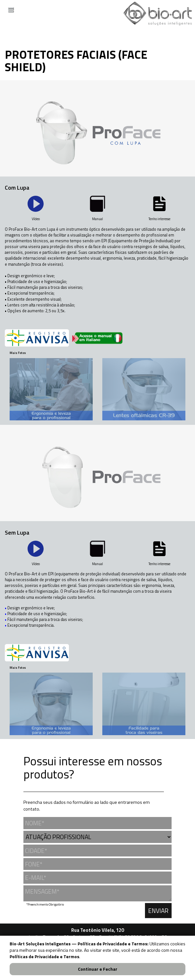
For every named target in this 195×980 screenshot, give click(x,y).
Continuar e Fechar (98, 969)
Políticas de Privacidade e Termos (44, 956)
